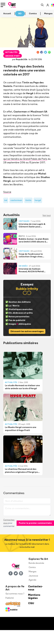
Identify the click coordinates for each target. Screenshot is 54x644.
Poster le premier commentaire (35, 523)
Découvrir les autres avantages (27, 331)
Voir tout (47, 215)
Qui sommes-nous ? (15, 594)
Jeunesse (33, 576)
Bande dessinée (36, 563)
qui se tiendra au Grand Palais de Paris (25, 159)
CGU (31, 603)
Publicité (10, 598)
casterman (16, 200)
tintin (28, 200)
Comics (32, 567)
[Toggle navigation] (3, 5)
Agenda (32, 580)
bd (6, 200)
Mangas (33, 572)
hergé (38, 200)
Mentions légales (34, 596)
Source (7, 192)
